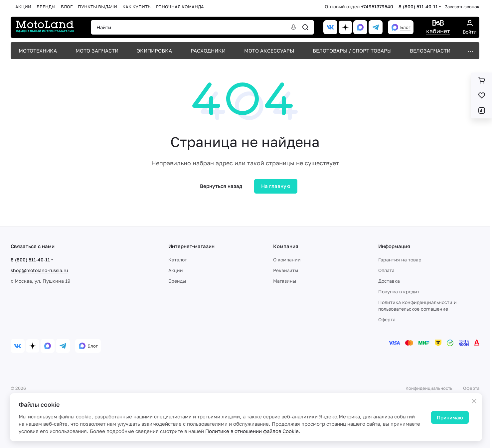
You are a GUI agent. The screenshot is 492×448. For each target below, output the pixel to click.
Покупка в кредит (399, 292)
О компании (287, 260)
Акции (176, 270)
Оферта (387, 319)
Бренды (177, 281)
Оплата (386, 270)
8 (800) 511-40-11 (418, 6)
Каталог (177, 260)
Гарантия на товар (400, 260)
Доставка (389, 281)
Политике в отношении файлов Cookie (252, 431)
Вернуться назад (221, 186)
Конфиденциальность (429, 388)
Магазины (285, 281)
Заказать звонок (462, 7)
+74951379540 (377, 6)
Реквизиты (286, 270)
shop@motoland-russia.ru (39, 270)
